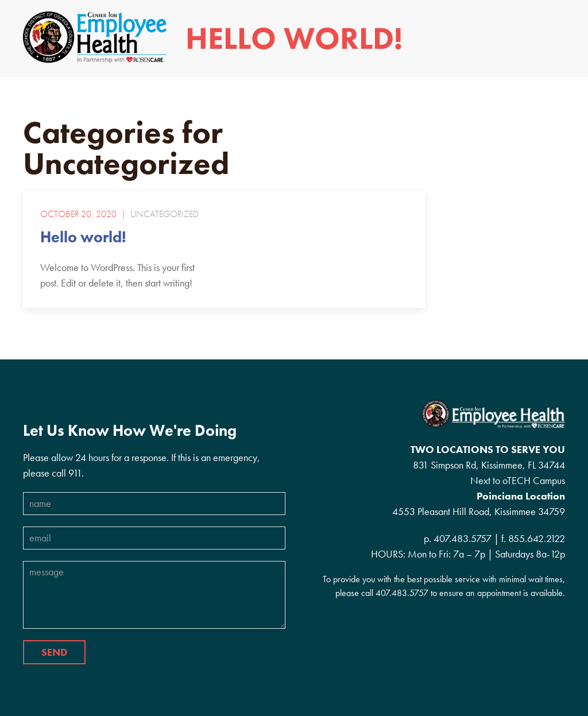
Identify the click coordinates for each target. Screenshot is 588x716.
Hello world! (83, 237)
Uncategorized (165, 214)
